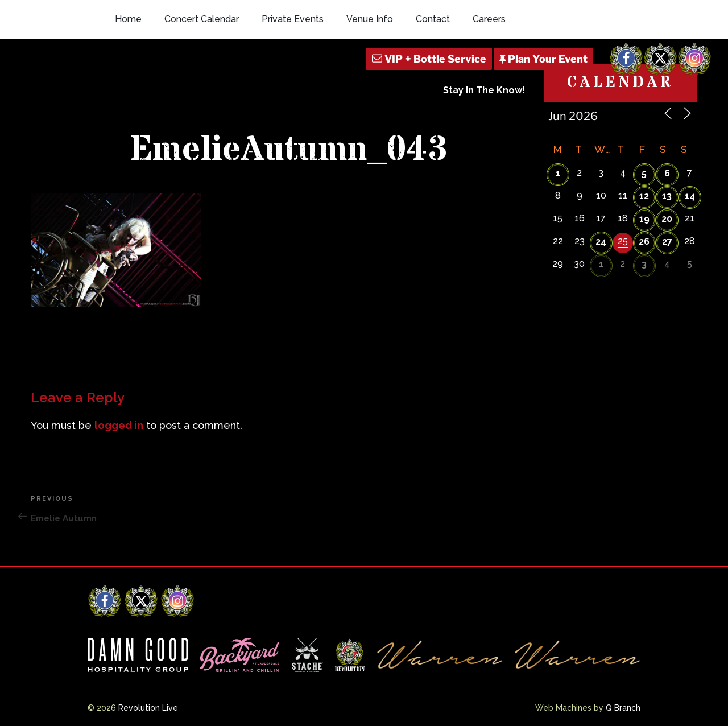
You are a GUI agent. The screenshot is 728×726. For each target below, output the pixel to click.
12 (644, 196)
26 (644, 242)
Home (128, 19)
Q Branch (623, 708)
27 (667, 242)
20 (667, 219)
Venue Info (370, 19)
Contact (433, 19)
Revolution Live (148, 708)
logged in (119, 425)
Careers (489, 19)
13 (667, 196)
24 (601, 242)
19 (644, 219)
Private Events (293, 19)
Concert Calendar (202, 19)
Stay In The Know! (484, 90)
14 (690, 196)
